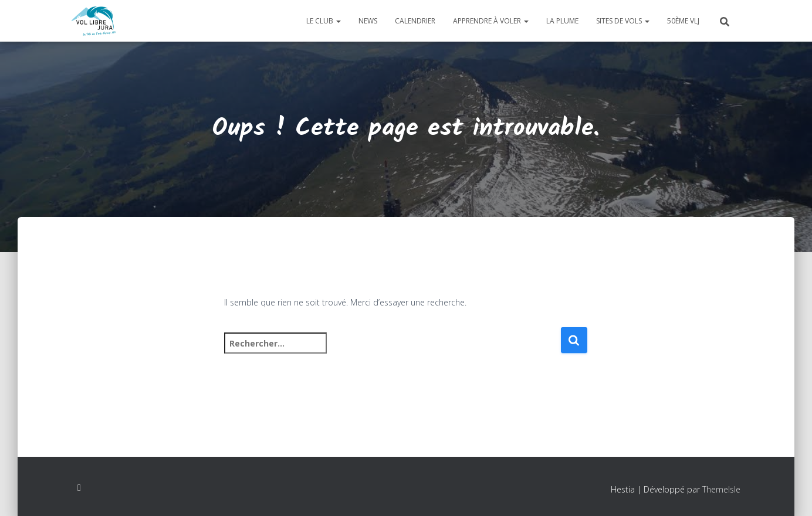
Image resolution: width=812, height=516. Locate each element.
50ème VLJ (683, 21)
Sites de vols (623, 21)
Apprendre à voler (491, 21)
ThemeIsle (721, 489)
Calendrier (415, 21)
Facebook (79, 488)
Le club (324, 21)
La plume (562, 21)
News (368, 21)
